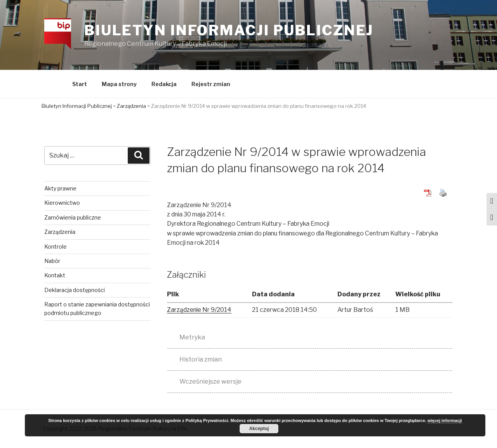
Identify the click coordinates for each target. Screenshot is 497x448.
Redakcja (164, 85)
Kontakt (56, 276)
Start (80, 85)
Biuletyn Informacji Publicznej (230, 31)
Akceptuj (259, 429)
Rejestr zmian (211, 85)
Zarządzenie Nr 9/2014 (201, 311)
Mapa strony (119, 85)
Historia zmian (201, 361)
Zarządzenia (61, 233)
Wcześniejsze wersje (210, 383)
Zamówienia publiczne (73, 219)
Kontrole (56, 247)
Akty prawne (61, 189)
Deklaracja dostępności (75, 291)
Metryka (192, 338)
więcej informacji (445, 421)
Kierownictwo (63, 204)
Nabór (53, 262)
